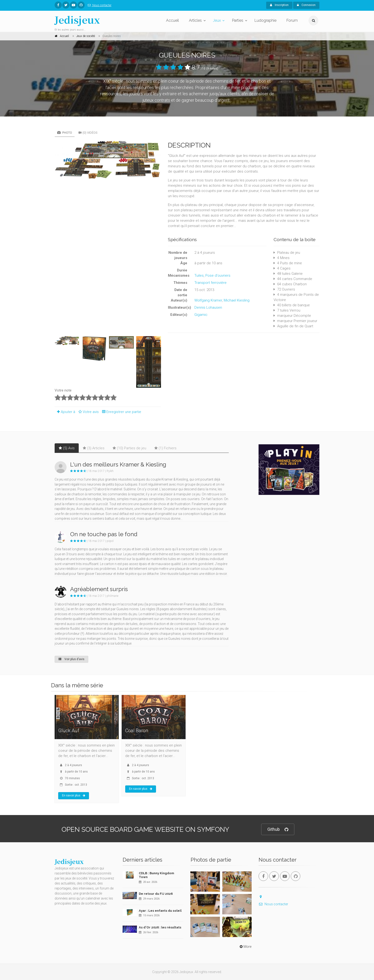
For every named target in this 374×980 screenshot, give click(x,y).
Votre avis (88, 412)
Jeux (217, 20)
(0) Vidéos (88, 133)
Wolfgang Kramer (208, 300)
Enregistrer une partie (120, 412)
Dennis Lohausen (208, 307)
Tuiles (199, 275)
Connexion (306, 5)
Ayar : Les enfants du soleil (160, 911)
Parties (238, 20)
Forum (292, 20)
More (245, 947)
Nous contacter (99, 5)
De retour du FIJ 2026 (156, 894)
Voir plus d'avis (71, 659)
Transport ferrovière (210, 283)
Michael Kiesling (237, 300)
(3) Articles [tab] (94, 448)
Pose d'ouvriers (218, 275)
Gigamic (201, 315)
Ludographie (265, 20)
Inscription (279, 5)
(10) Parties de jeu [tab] (129, 448)
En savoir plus (74, 795)
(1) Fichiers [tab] (165, 448)
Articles (195, 20)
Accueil (172, 20)
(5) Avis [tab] (67, 448)
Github (278, 829)
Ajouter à (65, 412)
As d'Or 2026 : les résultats (160, 927)
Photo (65, 133)
